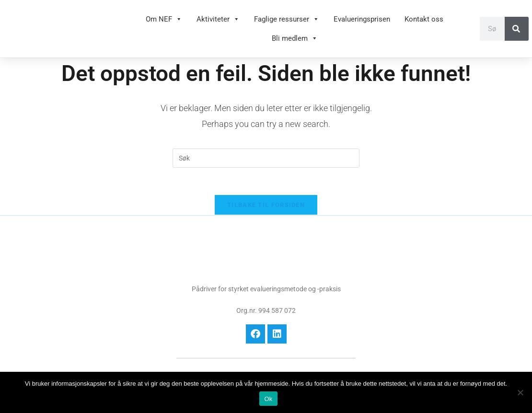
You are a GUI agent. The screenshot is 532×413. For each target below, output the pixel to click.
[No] (520, 392)
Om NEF (164, 19)
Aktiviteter (218, 19)
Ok (268, 399)
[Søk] (517, 29)
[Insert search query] (266, 158)
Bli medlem (295, 38)
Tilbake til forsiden (266, 207)
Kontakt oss (424, 19)
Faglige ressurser (287, 19)
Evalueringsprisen (362, 19)
